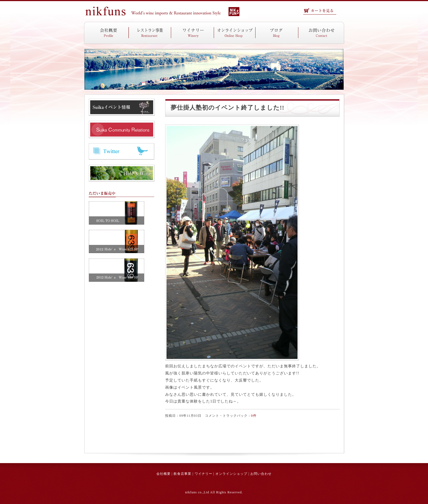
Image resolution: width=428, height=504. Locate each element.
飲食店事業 (182, 474)
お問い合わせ (261, 474)
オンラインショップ (231, 474)
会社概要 (164, 474)
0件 (254, 416)
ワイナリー (203, 474)
